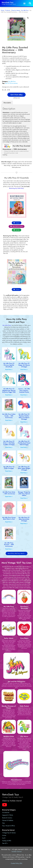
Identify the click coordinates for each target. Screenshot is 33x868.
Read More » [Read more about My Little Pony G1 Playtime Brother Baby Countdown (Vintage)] (24, 422)
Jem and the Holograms (17, 681)
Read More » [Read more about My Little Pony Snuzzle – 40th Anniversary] (9, 549)
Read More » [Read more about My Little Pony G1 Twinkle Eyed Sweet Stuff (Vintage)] (24, 447)
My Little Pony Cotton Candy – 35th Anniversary (9, 416)
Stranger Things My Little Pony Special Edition (24, 494)
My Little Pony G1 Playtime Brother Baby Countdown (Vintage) (24, 417)
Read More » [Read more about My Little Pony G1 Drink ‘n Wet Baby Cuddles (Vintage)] (9, 447)
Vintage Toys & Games (9, 833)
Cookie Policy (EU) (17, 863)
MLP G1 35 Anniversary (11, 83)
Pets (3, 823)
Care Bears (24, 638)
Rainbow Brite (9, 736)
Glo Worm (24, 736)
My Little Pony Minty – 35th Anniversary (9, 493)
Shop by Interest (16, 10)
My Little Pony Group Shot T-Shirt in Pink (9, 518)
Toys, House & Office (9, 826)
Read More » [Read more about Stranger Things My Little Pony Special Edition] (24, 498)
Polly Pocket (24, 706)
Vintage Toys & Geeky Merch (9, 4)
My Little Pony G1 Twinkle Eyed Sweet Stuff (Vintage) (24, 443)
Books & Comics (7, 818)
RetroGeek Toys (8, 2)
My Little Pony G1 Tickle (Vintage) (9, 467)
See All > (5, 843)
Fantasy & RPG (7, 841)
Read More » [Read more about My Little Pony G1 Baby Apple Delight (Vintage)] (24, 473)
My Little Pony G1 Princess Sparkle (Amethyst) (9, 365)
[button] (24, 3)
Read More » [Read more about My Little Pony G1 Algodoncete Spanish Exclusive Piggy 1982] (9, 395)
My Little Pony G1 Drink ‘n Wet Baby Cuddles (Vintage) (9, 443)
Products (8, 10)
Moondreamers (17, 780)
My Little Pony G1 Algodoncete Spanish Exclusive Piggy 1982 (9, 390)
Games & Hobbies (8, 820)
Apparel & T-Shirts (8, 815)
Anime (4, 835)
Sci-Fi (4, 838)
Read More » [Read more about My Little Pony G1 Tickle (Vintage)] (9, 471)
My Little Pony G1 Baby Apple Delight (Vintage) (24, 468)
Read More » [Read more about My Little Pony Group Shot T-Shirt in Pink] (9, 522)
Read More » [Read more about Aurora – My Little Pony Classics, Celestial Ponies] (24, 395)
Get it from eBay (16, 95)
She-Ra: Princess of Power (9, 707)
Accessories (6, 812)
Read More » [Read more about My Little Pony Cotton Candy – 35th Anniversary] (9, 420)
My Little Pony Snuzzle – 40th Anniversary (9, 545)
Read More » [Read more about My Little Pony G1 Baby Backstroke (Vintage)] (24, 523)
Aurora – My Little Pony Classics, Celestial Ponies (24, 390)
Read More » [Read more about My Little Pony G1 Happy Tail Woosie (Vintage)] (24, 369)
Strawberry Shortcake (24, 607)
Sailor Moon (9, 638)
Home (2, 10)
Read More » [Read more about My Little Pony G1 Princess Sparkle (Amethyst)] (9, 369)
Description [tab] (7, 103)
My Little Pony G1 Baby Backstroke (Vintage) (24, 519)
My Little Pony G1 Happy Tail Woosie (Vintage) (24, 365)
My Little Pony (25, 10)
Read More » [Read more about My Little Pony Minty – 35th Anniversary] (9, 496)
